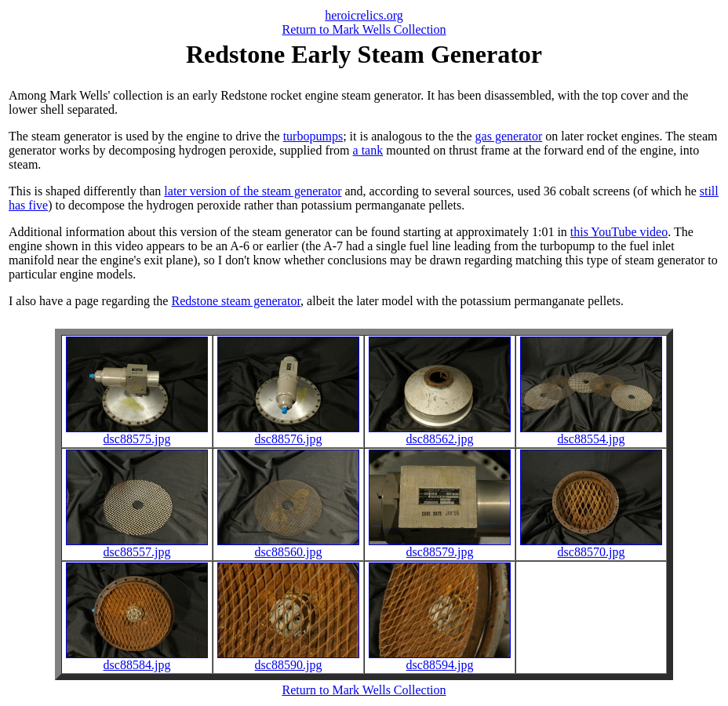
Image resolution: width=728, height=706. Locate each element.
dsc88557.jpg (137, 546)
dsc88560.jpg (288, 546)
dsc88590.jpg (288, 659)
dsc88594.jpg (440, 659)
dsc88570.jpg (591, 546)
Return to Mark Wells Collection (364, 29)
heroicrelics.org (364, 15)
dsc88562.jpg (440, 433)
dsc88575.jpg (137, 433)
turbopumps (313, 136)
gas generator (509, 136)
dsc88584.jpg (137, 659)
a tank (368, 150)
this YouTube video (619, 232)
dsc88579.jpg (440, 546)
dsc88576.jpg (288, 433)
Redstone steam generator (236, 301)
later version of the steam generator (253, 191)
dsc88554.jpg (591, 433)
